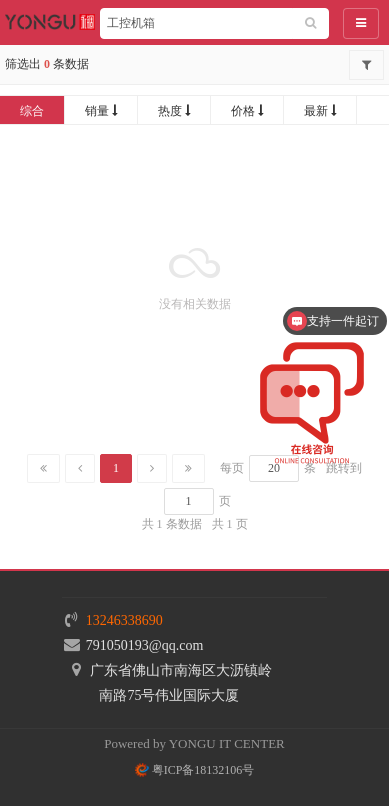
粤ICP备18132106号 (195, 770)
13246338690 (124, 620)
